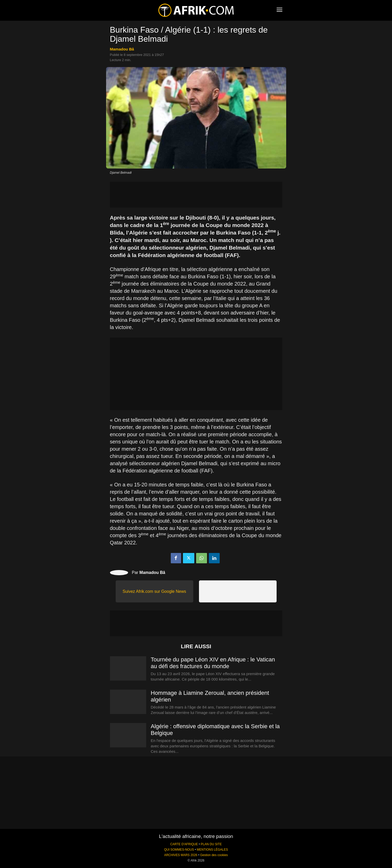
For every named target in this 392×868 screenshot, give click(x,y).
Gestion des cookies (214, 855)
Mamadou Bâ (122, 49)
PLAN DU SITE (211, 844)
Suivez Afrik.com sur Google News (154, 591)
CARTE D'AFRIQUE (184, 844)
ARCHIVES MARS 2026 (181, 855)
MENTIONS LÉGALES (212, 850)
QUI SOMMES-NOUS (179, 850)
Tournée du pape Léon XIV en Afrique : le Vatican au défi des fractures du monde (213, 663)
